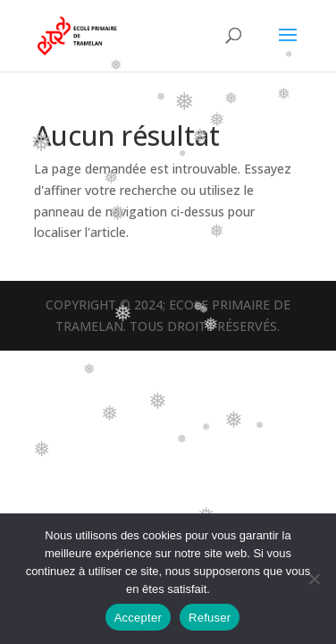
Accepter (138, 618)
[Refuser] (314, 579)
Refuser (210, 618)
